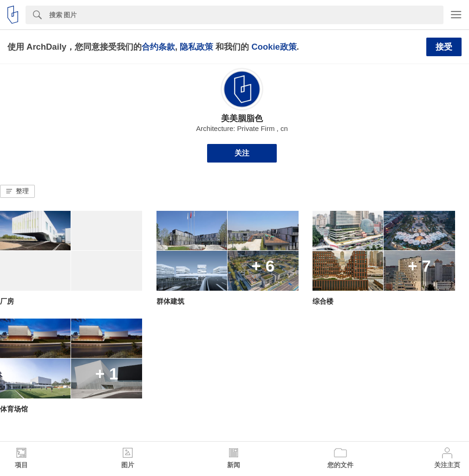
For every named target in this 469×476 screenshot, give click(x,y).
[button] (17, 191)
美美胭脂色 (242, 118)
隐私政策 (196, 47)
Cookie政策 (274, 47)
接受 (444, 47)
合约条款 (158, 47)
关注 (242, 153)
